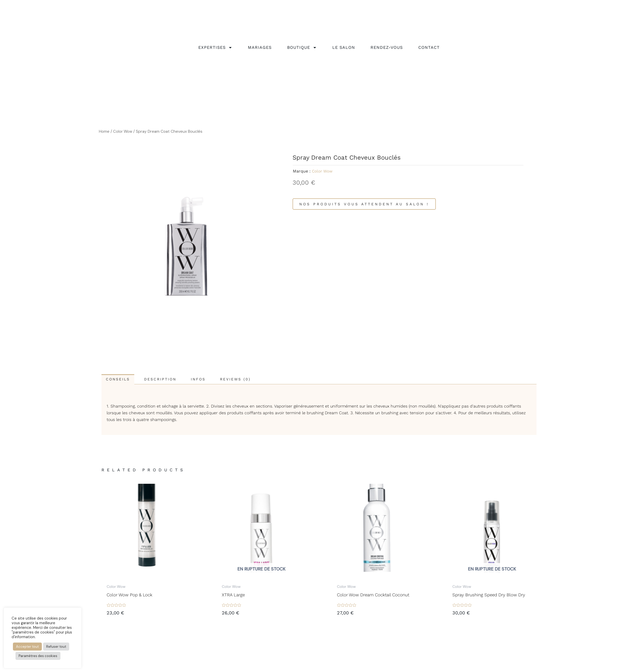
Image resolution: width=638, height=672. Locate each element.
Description (167, 379)
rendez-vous (387, 49)
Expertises (215, 49)
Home (104, 131)
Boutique (302, 49)
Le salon (344, 49)
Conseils (120, 379)
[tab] (120, 379)
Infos (209, 379)
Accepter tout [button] (27, 647)
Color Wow (123, 131)
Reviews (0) (251, 379)
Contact (429, 49)
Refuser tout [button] (56, 647)
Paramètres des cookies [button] (38, 656)
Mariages (260, 49)
